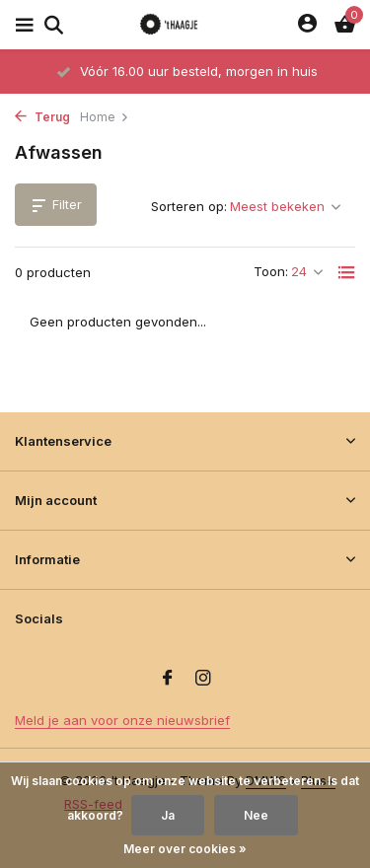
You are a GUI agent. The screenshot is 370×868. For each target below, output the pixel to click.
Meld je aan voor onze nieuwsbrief (122, 720)
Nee (256, 815)
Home (105, 117)
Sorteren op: (189, 206)
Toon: (271, 271)
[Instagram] (203, 679)
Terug (42, 117)
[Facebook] (168, 679)
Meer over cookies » (185, 849)
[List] (346, 272)
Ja (168, 815)
